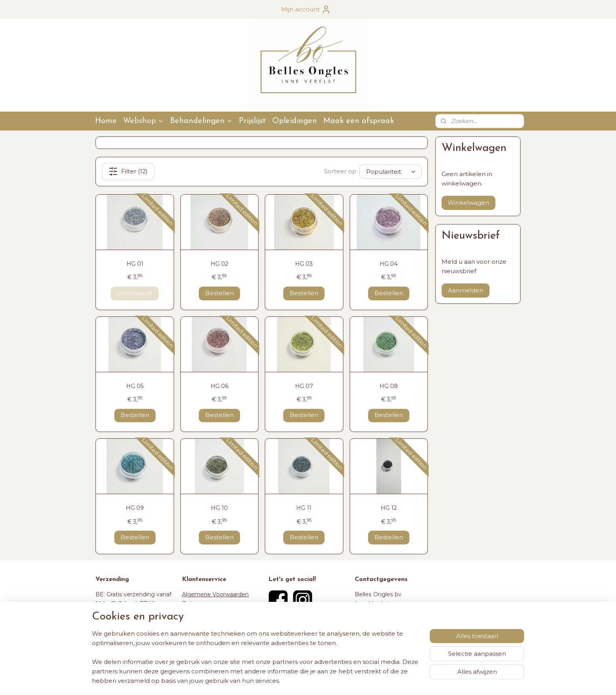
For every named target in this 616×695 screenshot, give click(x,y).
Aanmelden (466, 290)
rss (297, 680)
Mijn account (306, 9)
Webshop (143, 121)
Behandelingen (201, 121)
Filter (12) (128, 171)
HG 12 (389, 508)
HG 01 (135, 264)
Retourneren (200, 603)
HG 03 (304, 264)
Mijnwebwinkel (395, 680)
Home (106, 121)
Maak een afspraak (359, 121)
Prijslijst (252, 121)
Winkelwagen (468, 203)
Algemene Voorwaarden (215, 594)
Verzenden (197, 612)
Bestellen (219, 293)
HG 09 (135, 508)
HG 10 (219, 508)
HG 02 (219, 264)
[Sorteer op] (390, 172)
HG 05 (135, 386)
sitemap (282, 680)
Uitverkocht (135, 293)
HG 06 (219, 386)
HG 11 (304, 508)
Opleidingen (295, 121)
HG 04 (389, 264)
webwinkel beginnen (326, 680)
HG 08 (389, 386)
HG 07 (304, 386)
